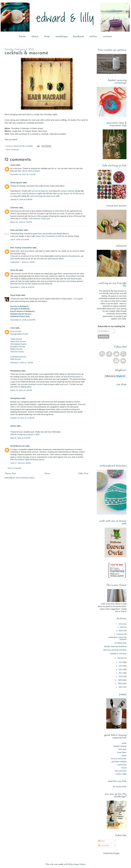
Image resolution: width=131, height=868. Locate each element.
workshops (61, 37)
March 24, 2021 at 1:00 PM (21, 390)
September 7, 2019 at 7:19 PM (23, 262)
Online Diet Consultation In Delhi (49, 236)
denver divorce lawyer (31, 171)
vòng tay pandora (29, 194)
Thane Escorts (16, 339)
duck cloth (122, 749)
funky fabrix (122, 752)
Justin (13, 165)
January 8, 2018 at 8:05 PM (21, 199)
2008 (120, 684)
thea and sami (121, 771)
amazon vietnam (68, 191)
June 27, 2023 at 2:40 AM (21, 463)
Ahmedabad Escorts (18, 344)
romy (13, 328)
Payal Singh (15, 295)
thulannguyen (16, 183)
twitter (93, 37)
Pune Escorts (16, 331)
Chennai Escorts (17, 352)
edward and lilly (19, 146)
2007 (121, 687)
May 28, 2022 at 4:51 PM (20, 438)
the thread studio (120, 787)
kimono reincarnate (119, 759)
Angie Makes (80, 864)
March (122, 631)
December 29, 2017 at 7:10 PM (23, 174)
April (122, 627)
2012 (121, 669)
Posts (102, 841)
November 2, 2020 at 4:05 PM (22, 287)
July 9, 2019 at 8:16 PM (20, 240)
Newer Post (11, 474)
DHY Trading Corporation (21, 248)
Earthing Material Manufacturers (67, 256)
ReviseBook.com (18, 446)
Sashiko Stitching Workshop (115, 646)
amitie (124, 743)
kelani (124, 755)
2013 (121, 666)
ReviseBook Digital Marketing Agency (29, 460)
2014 (121, 662)
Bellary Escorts (16, 349)
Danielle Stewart (120, 746)
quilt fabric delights (119, 762)
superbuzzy (122, 765)
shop (47, 37)
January (121, 658)
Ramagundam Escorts (19, 334)
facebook (78, 37)
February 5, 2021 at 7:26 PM (22, 363)
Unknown (14, 208)
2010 (121, 676)
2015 (121, 624)
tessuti (124, 768)
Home (47, 474)
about (35, 37)
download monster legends (39, 384)
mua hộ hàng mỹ (41, 191)
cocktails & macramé (118, 654)
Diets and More (17, 230)
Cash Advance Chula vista (39, 219)
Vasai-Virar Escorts (18, 341)
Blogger (116, 853)
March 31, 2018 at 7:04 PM (21, 222)
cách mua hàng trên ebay (40, 196)
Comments (104, 846)
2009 (120, 680)
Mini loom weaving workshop (115, 650)
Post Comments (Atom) (25, 478)
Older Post (83, 474)
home (22, 37)
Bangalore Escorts (18, 347)
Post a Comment (14, 468)
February (120, 634)
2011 (121, 673)
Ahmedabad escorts (74, 276)
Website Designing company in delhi (25, 434)
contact (107, 37)
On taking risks (120, 643)
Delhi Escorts (16, 359)
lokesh (13, 426)
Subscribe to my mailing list (111, 326)
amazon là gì (16, 194)
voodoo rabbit (121, 774)
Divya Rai (14, 270)
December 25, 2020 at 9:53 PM (23, 320)
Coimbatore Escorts (18, 357)
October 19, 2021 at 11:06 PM (22, 418)
